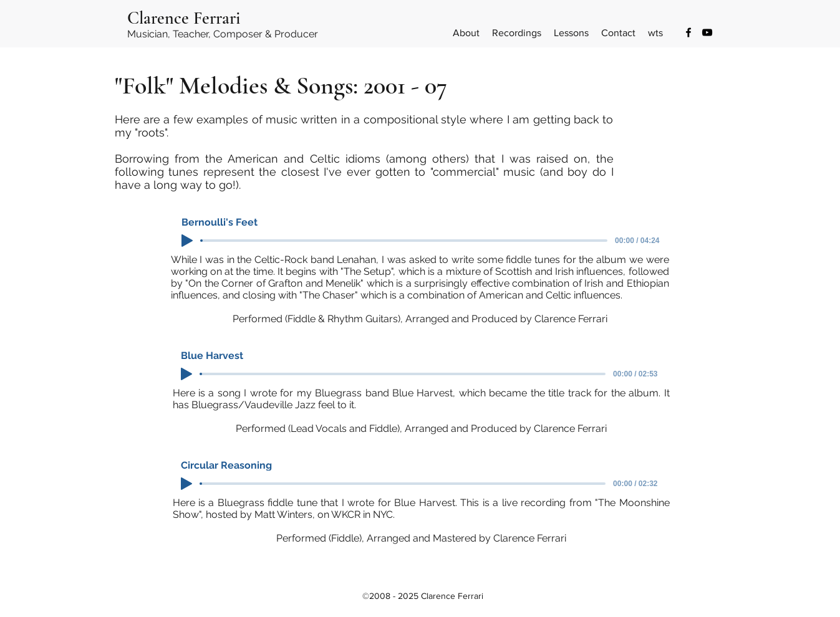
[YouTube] (707, 32)
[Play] (187, 241)
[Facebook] (688, 32)
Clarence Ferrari (184, 18)
